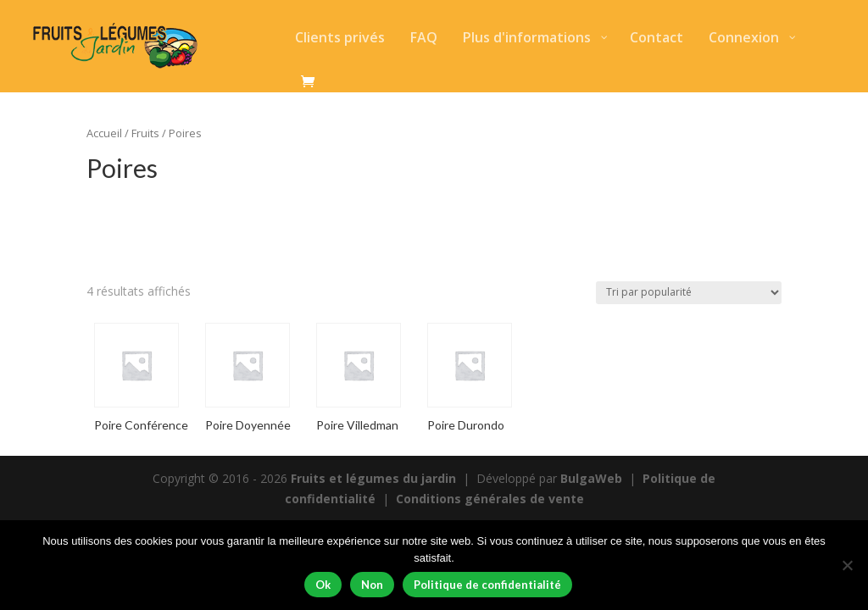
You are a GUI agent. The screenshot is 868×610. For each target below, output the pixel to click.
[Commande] (689, 293)
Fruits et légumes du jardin (373, 478)
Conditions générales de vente (490, 499)
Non (372, 585)
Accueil (104, 133)
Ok (323, 585)
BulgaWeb (591, 478)
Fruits (145, 133)
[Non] (847, 565)
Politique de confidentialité (487, 585)
